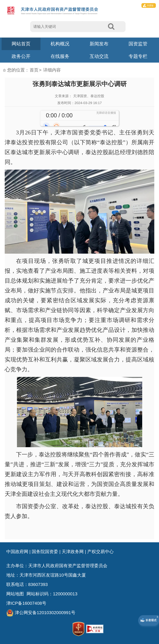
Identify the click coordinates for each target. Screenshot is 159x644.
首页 (34, 70)
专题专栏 (138, 56)
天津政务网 (73, 552)
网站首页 (21, 44)
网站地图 (15, 594)
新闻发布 (99, 44)
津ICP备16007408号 (26, 603)
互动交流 (99, 56)
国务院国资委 (45, 552)
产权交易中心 (100, 552)
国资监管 (138, 44)
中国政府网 (17, 552)
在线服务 (60, 56)
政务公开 (21, 56)
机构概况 (60, 44)
